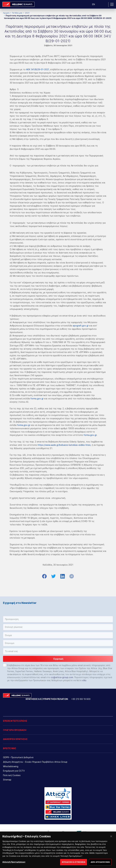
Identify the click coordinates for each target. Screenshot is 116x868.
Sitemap (7, 780)
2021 (27, 13)
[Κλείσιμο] (111, 839)
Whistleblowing (11, 766)
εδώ (84, 680)
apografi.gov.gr (81, 326)
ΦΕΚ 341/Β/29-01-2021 (38, 69)
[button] (58, 619)
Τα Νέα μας (17, 13)
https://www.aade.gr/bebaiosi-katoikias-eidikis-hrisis (64, 445)
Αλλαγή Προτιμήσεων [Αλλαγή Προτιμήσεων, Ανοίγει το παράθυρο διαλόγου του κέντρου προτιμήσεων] (14, 865)
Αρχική (6, 13)
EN (93, 4)
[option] (34, 833)
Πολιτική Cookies (12, 775)
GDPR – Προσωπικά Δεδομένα (18, 757)
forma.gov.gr (37, 399)
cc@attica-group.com (62, 677)
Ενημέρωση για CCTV (14, 771)
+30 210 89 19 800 (81, 699)
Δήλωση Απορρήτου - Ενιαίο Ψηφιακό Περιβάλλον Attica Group (35, 762)
